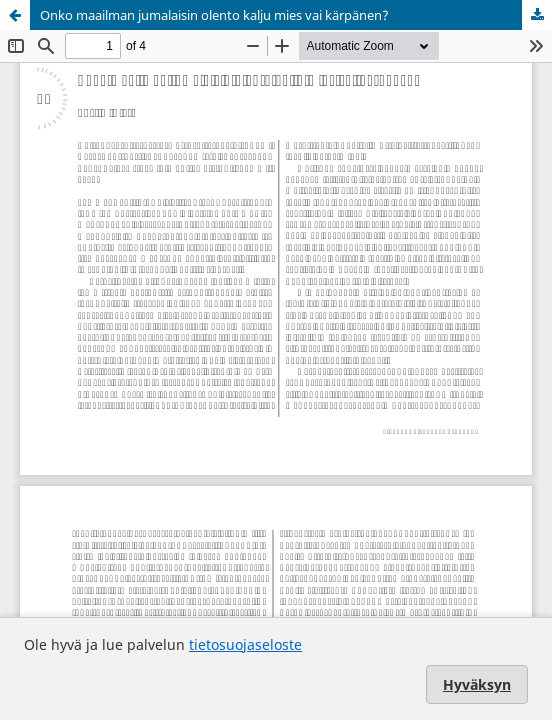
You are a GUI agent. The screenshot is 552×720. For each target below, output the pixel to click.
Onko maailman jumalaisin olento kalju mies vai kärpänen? (214, 15)
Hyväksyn (477, 684)
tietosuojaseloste (245, 644)
